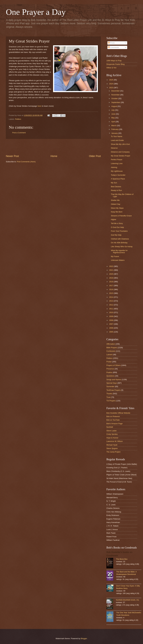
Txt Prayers (111, 401)
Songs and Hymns (114, 379)
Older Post (95, 156)
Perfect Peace (117, 160)
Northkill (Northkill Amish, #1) (127, 600)
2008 (111, 320)
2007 (111, 324)
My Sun (114, 183)
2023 (111, 88)
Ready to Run (116, 190)
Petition (18, 119)
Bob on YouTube (113, 420)
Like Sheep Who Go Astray (122, 247)
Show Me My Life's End (120, 144)
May (113, 118)
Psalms (109, 372)
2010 (111, 312)
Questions (110, 376)
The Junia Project (113, 452)
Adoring (114, 167)
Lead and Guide (117, 140)
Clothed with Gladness (120, 239)
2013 (111, 301)
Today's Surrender (118, 175)
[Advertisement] (53, 147)
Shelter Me (115, 200)
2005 (111, 332)
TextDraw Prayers (114, 390)
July (113, 110)
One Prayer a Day (36, 12)
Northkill (110, 427)
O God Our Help (117, 227)
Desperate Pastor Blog (115, 64)
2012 (111, 305)
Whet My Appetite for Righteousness (119, 251)
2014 (111, 297)
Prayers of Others (113, 365)
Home (54, 156)
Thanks (109, 394)
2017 (111, 286)
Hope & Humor (112, 438)
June (114, 114)
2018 (111, 282)
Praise (109, 362)
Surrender (110, 386)
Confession (111, 351)
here (39, 106)
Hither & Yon (111, 68)
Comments (113, 47)
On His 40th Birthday (119, 243)
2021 (111, 270)
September (116, 102)
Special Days (112, 383)
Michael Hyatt (112, 445)
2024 (111, 84)
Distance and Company (120, 152)
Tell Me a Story (117, 223)
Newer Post (12, 156)
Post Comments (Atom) (26, 162)
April (113, 122)
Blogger (84, 638)
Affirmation (111, 344)
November (116, 95)
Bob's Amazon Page (115, 424)
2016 (111, 289)
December (116, 91)
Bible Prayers (112, 348)
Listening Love (117, 163)
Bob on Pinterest (113, 416)
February (115, 129)
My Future (115, 256)
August (114, 106)
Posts (111, 43)
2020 (111, 274)
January (115, 133)
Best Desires (116, 187)
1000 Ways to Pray (114, 61)
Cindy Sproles (112, 434)
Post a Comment (19, 133)
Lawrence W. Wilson (115, 441)
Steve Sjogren (112, 448)
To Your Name (117, 136)
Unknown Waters (118, 260)
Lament (109, 355)
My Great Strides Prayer (121, 156)
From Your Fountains (119, 231)
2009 (111, 316)
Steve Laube (111, 431)
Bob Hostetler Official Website (118, 413)
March (114, 126)
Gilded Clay (116, 204)
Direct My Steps (117, 208)
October (115, 98)
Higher (114, 219)
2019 (111, 278)
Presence (110, 369)
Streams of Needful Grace (121, 216)
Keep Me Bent (117, 212)
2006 (111, 328)
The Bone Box (122, 559)
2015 (111, 293)
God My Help (116, 235)
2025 (111, 80)
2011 (111, 309)
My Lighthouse (117, 171)
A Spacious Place (118, 179)
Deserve (114, 148)
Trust (108, 397)
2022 (111, 266)
